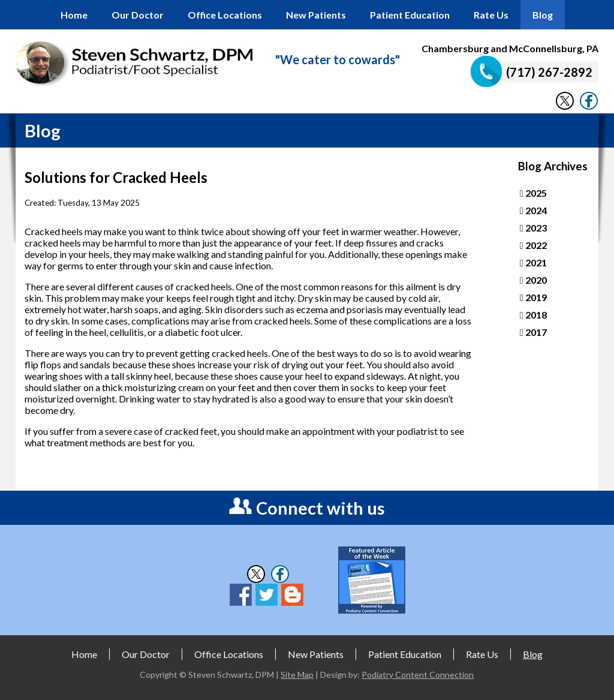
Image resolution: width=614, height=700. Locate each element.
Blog (543, 15)
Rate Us (491, 15)
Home (74, 15)
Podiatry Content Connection (418, 675)
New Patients (316, 15)
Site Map (297, 675)
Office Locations (225, 15)
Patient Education (410, 15)
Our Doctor (138, 15)
